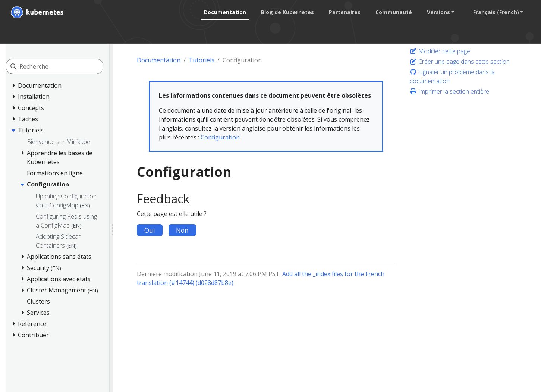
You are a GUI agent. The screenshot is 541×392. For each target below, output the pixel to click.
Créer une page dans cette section (460, 62)
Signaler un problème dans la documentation (452, 76)
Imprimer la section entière (449, 91)
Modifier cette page (440, 51)
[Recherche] (61, 66)
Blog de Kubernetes (287, 12)
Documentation (225, 12)
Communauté (393, 12)
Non (182, 230)
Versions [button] (438, 12)
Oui (150, 230)
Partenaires (344, 12)
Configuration (220, 137)
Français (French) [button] (496, 12)
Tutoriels (202, 60)
